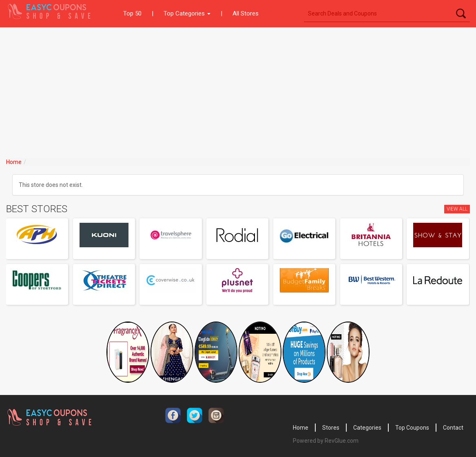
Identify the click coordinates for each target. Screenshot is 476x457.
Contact (453, 428)
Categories (367, 428)
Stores (331, 428)
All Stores (246, 13)
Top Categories (187, 13)
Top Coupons (412, 428)
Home (14, 162)
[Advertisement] (238, 89)
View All (457, 209)
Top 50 (132, 13)
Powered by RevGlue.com (326, 441)
